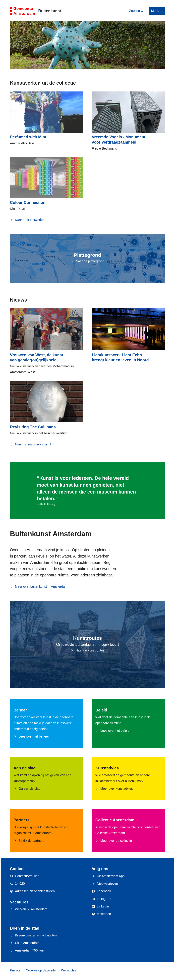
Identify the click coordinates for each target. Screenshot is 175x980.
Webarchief (69, 970)
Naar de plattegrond (87, 261)
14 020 (17, 884)
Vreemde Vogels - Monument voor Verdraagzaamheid (119, 140)
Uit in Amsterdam (25, 943)
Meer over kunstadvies (114, 789)
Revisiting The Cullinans (33, 427)
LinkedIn (100, 907)
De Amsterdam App (108, 876)
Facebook (101, 891)
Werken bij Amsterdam (29, 909)
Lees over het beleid (112, 731)
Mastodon (101, 914)
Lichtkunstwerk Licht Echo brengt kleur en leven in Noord (120, 358)
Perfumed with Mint (28, 137)
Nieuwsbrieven (105, 884)
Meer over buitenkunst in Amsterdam (39, 587)
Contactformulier (24, 876)
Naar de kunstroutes (88, 651)
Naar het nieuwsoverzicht (31, 445)
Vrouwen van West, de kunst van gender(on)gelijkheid (37, 358)
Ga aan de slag (27, 789)
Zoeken (137, 11)
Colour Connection (28, 203)
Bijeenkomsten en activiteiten (33, 936)
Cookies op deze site (41, 970)
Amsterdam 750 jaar (27, 951)
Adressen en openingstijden (32, 891)
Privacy (15, 970)
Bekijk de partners (29, 841)
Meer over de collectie (114, 841)
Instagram (101, 899)
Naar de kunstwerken (28, 220)
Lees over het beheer (31, 737)
